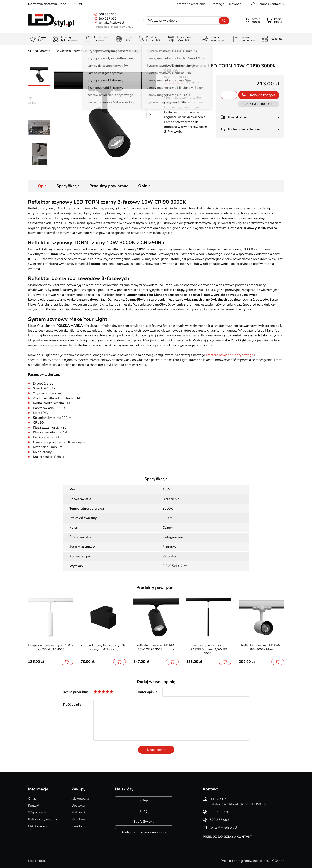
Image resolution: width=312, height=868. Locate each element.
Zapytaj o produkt (258, 104)
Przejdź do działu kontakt (228, 837)
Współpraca (37, 812)
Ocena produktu (75, 692)
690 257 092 (107, 19)
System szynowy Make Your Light (117, 51)
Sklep (144, 800)
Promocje (217, 4)
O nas (32, 799)
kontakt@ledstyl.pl (111, 23)
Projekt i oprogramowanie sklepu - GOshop (252, 861)
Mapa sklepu (37, 861)
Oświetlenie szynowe (71, 51)
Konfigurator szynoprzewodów (144, 832)
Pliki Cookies (37, 826)
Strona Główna (39, 51)
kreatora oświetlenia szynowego (230, 355)
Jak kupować (80, 799)
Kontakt (34, 806)
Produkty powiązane (109, 186)
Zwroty (77, 826)
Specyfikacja (68, 186)
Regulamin (79, 819)
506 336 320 (107, 14)
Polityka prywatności (43, 819)
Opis (42, 186)
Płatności (78, 812)
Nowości (235, 4)
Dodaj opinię (156, 750)
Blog (144, 811)
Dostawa (78, 806)
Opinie (144, 186)
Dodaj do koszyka (262, 95)
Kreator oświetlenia (191, 4)
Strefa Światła (144, 822)
